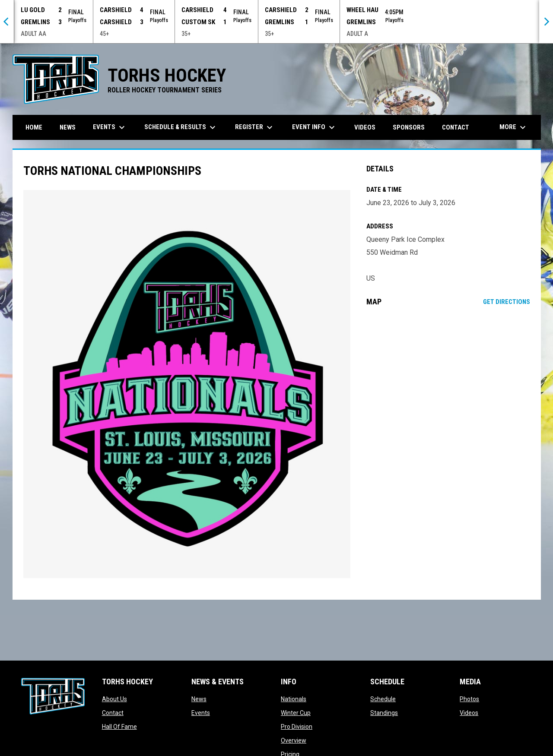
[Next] (546, 22)
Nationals (294, 699)
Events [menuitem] (110, 127)
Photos (469, 699)
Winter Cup (296, 713)
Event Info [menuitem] (315, 127)
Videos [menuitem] (365, 127)
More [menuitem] (514, 127)
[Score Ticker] (276, 22)
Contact (113, 713)
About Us (114, 699)
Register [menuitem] (255, 127)
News (199, 699)
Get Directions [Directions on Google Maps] (507, 302)
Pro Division (297, 727)
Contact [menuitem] (456, 127)
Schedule (383, 699)
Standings (384, 713)
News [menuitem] (68, 127)
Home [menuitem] (34, 127)
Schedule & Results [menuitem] (181, 127)
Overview (294, 740)
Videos (469, 713)
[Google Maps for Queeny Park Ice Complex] (448, 383)
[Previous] (7, 22)
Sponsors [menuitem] (409, 127)
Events (201, 713)
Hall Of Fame (119, 727)
